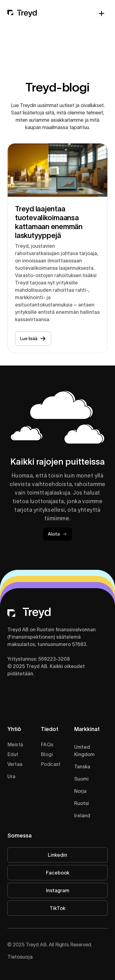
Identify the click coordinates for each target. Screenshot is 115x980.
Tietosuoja (20, 957)
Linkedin (57, 855)
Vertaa (15, 764)
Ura (11, 776)
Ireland (82, 815)
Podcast (51, 764)
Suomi (81, 779)
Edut (13, 754)
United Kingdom (84, 751)
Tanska (82, 767)
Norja (80, 791)
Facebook (58, 873)
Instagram (58, 890)
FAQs (47, 744)
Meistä (15, 744)
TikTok (57, 908)
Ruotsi (82, 803)
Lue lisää (33, 339)
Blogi (47, 754)
